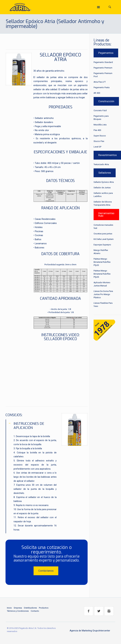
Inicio (9, 608)
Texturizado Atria (101, 164)
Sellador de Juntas (102, 188)
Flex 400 (97, 130)
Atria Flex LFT (100, 82)
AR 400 (97, 93)
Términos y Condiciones (18, 611)
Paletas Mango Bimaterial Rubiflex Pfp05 (102, 274)
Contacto (35, 611)
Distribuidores (30, 608)
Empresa (18, 608)
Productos (44, 608)
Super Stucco (100, 136)
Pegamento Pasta (102, 87)
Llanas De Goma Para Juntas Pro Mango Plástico (103, 294)
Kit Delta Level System (104, 239)
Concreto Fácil (100, 110)
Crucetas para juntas (103, 234)
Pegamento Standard (103, 62)
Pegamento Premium (103, 68)
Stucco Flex (99, 141)
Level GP (97, 147)
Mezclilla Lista (100, 125)
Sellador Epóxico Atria (104, 182)
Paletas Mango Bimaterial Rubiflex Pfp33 (102, 262)
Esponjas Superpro (102, 245)
